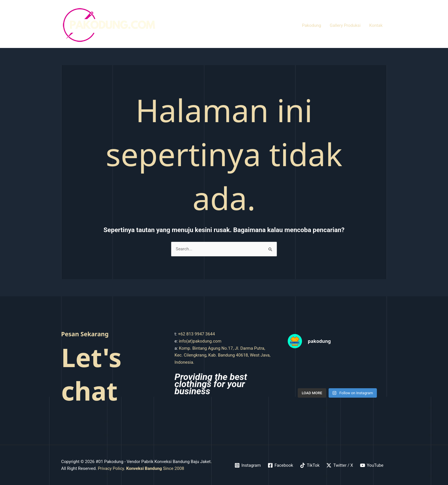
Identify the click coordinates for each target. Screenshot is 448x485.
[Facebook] (280, 465)
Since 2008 (155, 468)
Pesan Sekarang (85, 334)
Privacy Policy (111, 468)
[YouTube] (372, 465)
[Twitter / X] (340, 465)
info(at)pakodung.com (200, 341)
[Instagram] (248, 465)
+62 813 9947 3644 (196, 334)
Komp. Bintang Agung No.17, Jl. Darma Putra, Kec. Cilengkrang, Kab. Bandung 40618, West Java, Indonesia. (223, 355)
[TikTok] (310, 465)
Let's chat (91, 374)
